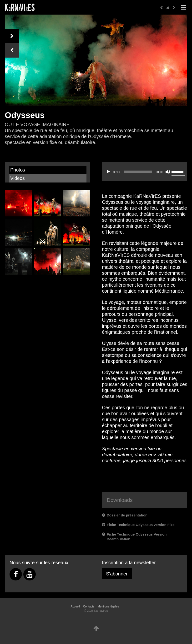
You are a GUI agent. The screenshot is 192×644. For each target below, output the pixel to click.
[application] (145, 177)
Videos (18, 178)
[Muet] (168, 172)
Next (12, 36)
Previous (12, 50)
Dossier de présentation (127, 515)
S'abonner (117, 574)
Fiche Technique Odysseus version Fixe (141, 525)
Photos (18, 170)
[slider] (138, 172)
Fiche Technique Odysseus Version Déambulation (137, 537)
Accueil (75, 606)
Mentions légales (108, 606)
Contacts (89, 606)
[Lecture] (108, 172)
